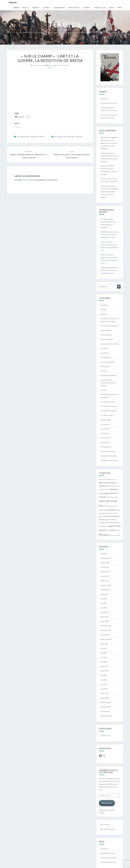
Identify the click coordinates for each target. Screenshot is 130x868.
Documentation (59, 8)
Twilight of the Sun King (109, 460)
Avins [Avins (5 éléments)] (117, 483)
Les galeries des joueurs (109, 375)
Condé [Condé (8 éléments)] (101, 489)
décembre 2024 (106, 558)
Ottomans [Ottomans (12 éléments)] (113, 520)
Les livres (104, 390)
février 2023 (105, 576)
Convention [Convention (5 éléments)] (106, 490)
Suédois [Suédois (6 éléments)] (117, 530)
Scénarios (35, 8)
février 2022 (105, 617)
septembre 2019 (106, 716)
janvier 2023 (105, 581)
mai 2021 (104, 653)
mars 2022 (104, 612)
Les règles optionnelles (109, 411)
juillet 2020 (104, 671)
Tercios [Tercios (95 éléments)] (103, 535)
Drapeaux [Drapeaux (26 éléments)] (114, 489)
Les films (104, 371)
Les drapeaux (105, 366)
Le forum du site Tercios (109, 103)
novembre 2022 (106, 585)
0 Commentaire (63, 65)
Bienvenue (104, 314)
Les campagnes (106, 357)
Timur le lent (105, 242)
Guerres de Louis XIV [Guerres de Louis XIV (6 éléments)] (109, 506)
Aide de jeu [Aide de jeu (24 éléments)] (104, 483)
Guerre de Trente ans (66, 137)
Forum (119, 8)
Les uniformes (105, 438)
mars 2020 (104, 689)
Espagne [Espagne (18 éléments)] (107, 493)
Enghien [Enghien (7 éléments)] (101, 494)
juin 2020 (104, 675)
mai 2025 (104, 554)
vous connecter (29, 180)
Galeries (86, 8)
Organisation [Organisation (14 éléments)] (104, 520)
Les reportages (23, 137)
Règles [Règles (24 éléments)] (112, 526)
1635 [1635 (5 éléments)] (111, 479)
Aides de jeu (104, 305)
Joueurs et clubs (100, 8)
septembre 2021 (106, 639)
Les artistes (105, 353)
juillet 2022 (104, 594)
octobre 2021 (105, 635)
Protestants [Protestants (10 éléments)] (109, 522)
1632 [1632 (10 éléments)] (107, 479)
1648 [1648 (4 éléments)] (116, 480)
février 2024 (105, 567)
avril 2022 (104, 608)
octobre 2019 (105, 711)
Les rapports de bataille (109, 406)
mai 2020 (104, 680)
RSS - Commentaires (108, 829)
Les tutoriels (105, 433)
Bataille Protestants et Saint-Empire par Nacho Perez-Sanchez (72, 155)
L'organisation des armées (110, 344)
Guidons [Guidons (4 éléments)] (116, 506)
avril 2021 (104, 657)
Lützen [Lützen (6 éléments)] (115, 513)
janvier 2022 (105, 621)
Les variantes (105, 442)
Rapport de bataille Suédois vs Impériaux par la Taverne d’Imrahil (28, 155)
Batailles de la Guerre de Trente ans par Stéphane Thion (109, 235)
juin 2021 (104, 648)
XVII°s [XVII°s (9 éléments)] (118, 535)
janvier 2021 (105, 666)
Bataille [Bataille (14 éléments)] (102, 486)
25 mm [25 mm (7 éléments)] (101, 479)
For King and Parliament (109, 326)
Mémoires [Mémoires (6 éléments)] (101, 517)
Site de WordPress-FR (108, 862)
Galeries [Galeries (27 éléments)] (103, 497)
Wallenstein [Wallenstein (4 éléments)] (113, 535)
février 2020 (105, 693)
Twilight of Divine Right (109, 456)
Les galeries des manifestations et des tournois (108, 383)
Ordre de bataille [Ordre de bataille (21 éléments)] (112, 516)
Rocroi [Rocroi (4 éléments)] (107, 526)
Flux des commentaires (109, 858)
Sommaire (16, 8)
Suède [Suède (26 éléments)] (112, 530)
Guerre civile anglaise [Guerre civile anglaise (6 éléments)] (112, 497)
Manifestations (74, 8)
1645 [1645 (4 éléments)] (113, 480)
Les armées (104, 348)
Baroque (103, 310)
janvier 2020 (105, 698)
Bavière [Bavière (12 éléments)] (108, 486)
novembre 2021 (106, 630)
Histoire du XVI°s (106, 330)
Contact (111, 8)
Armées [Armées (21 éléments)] (112, 483)
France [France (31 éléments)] (114, 493)
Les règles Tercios (107, 415)
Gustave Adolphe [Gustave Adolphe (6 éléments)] (103, 510)
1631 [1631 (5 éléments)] (104, 479)
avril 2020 (104, 684)
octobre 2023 (105, 572)
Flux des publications (108, 853)
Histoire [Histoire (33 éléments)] (112, 510)
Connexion (104, 849)
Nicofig (51, 65)
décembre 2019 (106, 702)
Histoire (46, 8)
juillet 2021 (104, 644)
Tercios (13, 2)
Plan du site (105, 99)
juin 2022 (104, 599)
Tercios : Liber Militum (108, 451)
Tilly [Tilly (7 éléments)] (109, 535)
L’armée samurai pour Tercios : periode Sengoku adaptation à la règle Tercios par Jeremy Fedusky (109, 192)
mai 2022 (104, 603)
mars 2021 (104, 662)
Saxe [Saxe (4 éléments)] (107, 531)
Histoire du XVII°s (37, 137)
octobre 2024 (105, 563)
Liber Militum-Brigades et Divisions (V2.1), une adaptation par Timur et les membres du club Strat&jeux (109, 143)
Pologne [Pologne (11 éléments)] (102, 522)
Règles (25, 8)
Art (55, 137)
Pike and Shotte (106, 447)
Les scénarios (105, 424)
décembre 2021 (106, 626)
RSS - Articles (105, 824)
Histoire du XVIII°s (107, 339)
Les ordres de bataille (108, 402)
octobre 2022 (105, 590)
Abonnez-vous (107, 803)
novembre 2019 (106, 707)
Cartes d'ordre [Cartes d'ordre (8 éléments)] (115, 486)
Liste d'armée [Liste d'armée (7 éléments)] (109, 513)
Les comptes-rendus (108, 362)
